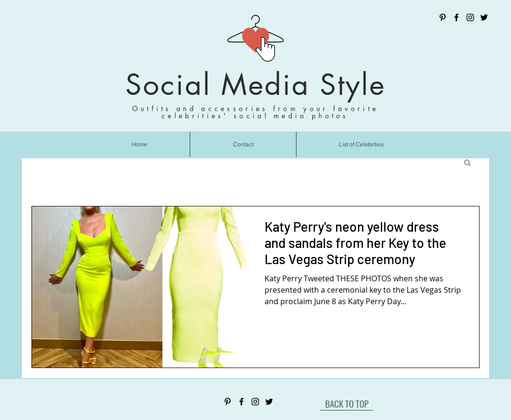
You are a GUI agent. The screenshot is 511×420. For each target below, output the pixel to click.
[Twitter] (484, 17)
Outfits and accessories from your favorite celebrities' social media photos (255, 112)
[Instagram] (470, 17)
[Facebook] (456, 17)
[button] (467, 163)
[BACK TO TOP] (347, 403)
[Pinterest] (443, 17)
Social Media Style (255, 85)
